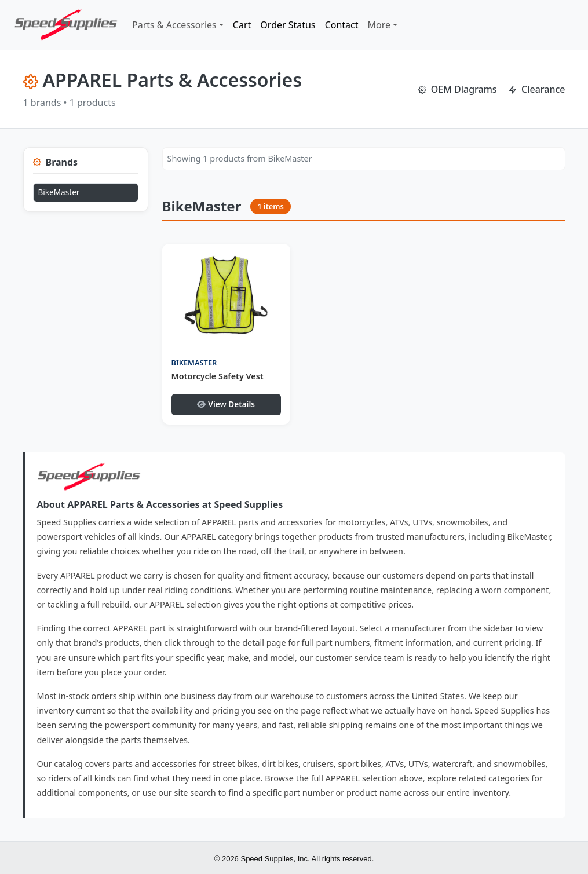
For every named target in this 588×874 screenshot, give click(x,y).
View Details (226, 404)
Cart (242, 25)
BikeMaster (59, 192)
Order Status (288, 25)
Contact (342, 25)
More (379, 25)
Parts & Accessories (174, 25)
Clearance (537, 89)
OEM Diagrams (458, 89)
